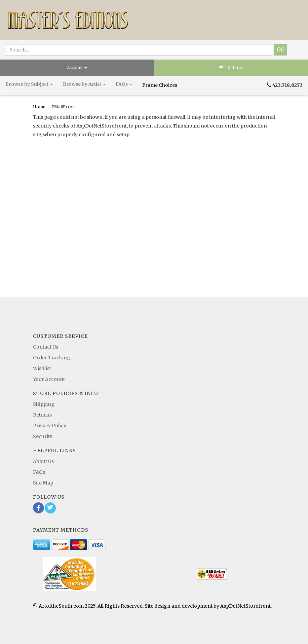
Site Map (43, 483)
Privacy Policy (50, 426)
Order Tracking (52, 358)
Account (77, 67)
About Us (43, 461)
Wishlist (42, 368)
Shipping (44, 404)
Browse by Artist (84, 84)
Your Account (49, 379)
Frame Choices (160, 85)
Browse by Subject (29, 84)
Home (40, 107)
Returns (42, 415)
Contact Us (46, 347)
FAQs (124, 84)
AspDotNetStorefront (245, 606)
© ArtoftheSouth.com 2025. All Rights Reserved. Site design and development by (127, 606)
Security (43, 436)
